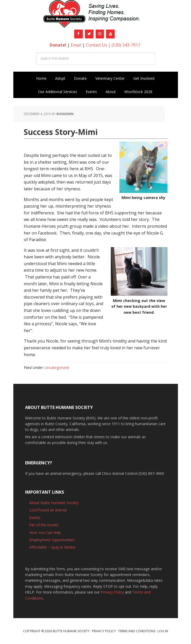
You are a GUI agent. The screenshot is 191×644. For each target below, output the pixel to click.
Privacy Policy (112, 592)
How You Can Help (45, 532)
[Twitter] (89, 34)
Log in (163, 631)
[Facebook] (79, 34)
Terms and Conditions (137, 631)
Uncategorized (57, 367)
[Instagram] (100, 34)
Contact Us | (99, 45)
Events (35, 518)
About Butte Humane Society (54, 503)
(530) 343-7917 (126, 45)
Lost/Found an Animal (48, 510)
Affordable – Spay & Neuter (53, 547)
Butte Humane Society (96, 15)
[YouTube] (110, 34)
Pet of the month (44, 525)
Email (76, 45)
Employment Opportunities (52, 540)
